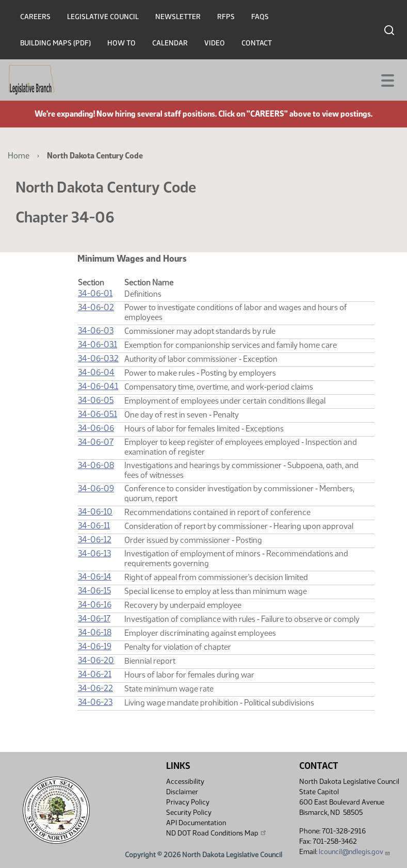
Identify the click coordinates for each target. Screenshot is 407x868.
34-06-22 (95, 688)
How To (121, 43)
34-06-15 (94, 591)
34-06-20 (96, 660)
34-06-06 (96, 428)
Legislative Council (103, 17)
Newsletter (178, 17)
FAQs (260, 17)
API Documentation (196, 823)
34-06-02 (96, 307)
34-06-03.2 (98, 358)
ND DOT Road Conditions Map (217, 833)
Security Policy (189, 813)
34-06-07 (96, 442)
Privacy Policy (188, 802)
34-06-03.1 (97, 344)
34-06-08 (96, 465)
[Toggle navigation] (387, 79)
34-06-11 (94, 526)
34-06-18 (95, 632)
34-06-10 (95, 512)
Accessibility (185, 782)
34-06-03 (96, 331)
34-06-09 (96, 488)
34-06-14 (95, 577)
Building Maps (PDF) (55, 43)
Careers (35, 17)
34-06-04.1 (98, 386)
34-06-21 (95, 674)
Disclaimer (182, 792)
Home (19, 156)
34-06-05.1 (97, 414)
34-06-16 (95, 605)
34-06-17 (94, 618)
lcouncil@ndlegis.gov (355, 852)
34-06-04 (96, 372)
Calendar (170, 43)
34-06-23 (95, 702)
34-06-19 (95, 646)
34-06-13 (94, 553)
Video (215, 43)
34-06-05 (96, 400)
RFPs (226, 17)
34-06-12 (95, 540)
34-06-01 (95, 293)
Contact (257, 43)
